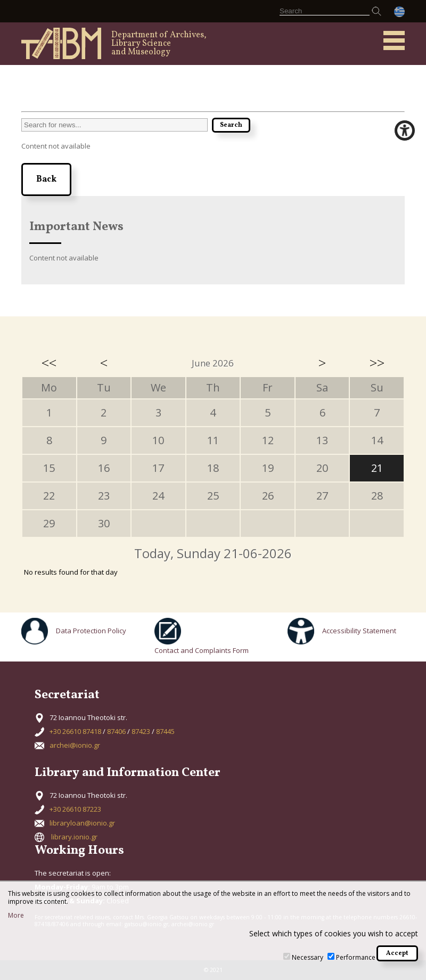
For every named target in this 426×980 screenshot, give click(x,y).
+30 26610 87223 (75, 809)
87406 (116, 731)
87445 (165, 731)
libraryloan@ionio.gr (82, 823)
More (16, 916)
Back (46, 179)
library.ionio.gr (74, 837)
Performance (356, 957)
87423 (141, 731)
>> (377, 363)
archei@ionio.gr (75, 745)
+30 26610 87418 (75, 731)
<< (49, 363)
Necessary (308, 957)
